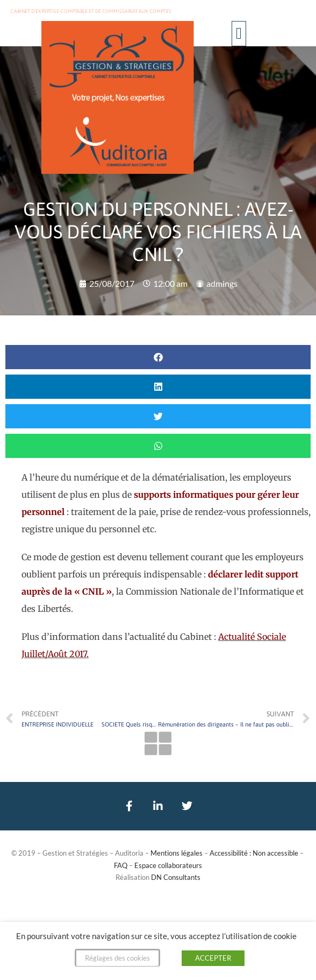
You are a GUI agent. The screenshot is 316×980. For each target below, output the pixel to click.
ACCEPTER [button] (213, 958)
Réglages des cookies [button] (117, 958)
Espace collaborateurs (168, 865)
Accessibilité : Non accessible (254, 853)
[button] (239, 34)
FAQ (121, 865)
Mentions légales (177, 853)
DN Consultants (176, 877)
